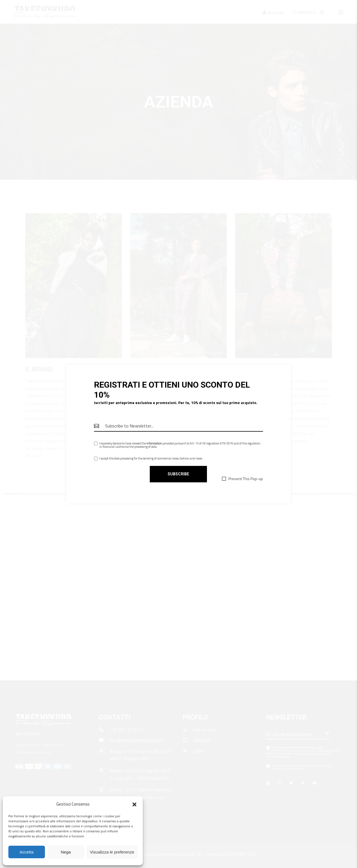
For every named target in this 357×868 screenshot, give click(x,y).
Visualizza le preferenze (112, 852)
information (154, 443)
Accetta (26, 852)
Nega (66, 852)
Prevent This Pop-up (246, 478)
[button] (134, 804)
